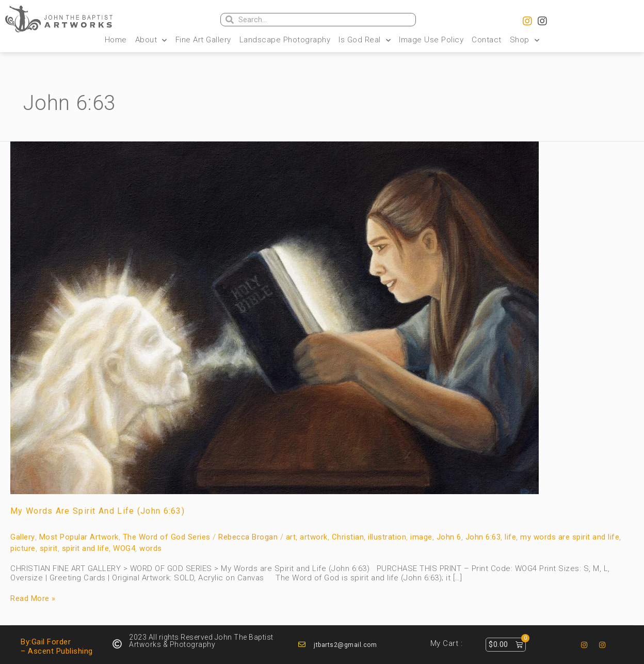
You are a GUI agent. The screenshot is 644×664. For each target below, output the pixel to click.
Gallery (23, 537)
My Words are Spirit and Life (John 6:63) (98, 511)
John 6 (449, 537)
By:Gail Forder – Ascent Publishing (57, 646)
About (151, 40)
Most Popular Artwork (79, 537)
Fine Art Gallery (203, 40)
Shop (525, 40)
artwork (314, 537)
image (421, 537)
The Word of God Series (167, 537)
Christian (348, 537)
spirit (49, 548)
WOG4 (124, 548)
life (510, 537)
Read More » (33, 598)
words (151, 548)
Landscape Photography (285, 40)
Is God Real (365, 40)
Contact (487, 40)
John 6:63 (483, 537)
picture (23, 548)
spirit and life (86, 548)
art (291, 537)
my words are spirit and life (570, 537)
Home (116, 40)
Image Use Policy (431, 40)
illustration (387, 537)
